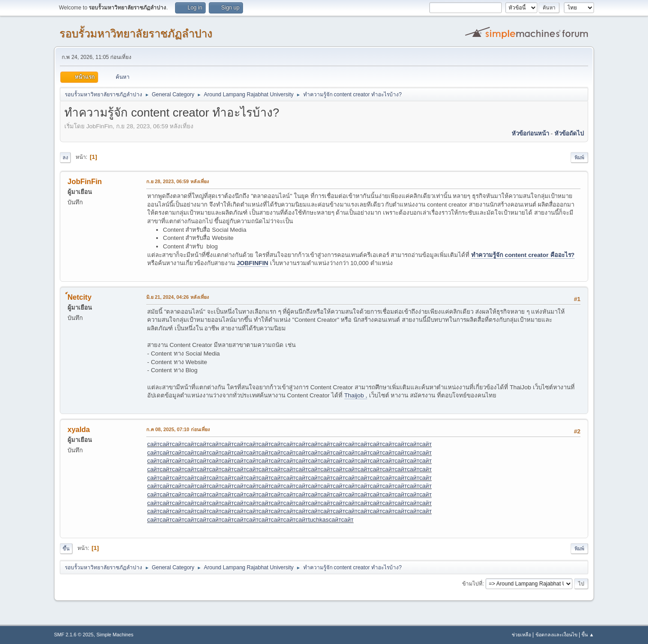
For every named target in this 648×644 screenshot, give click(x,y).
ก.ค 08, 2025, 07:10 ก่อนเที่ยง (178, 429)
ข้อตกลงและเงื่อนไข (556, 635)
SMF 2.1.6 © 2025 (74, 635)
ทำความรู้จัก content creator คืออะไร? (523, 255)
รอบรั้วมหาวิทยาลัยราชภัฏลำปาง (136, 34)
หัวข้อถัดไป (569, 133)
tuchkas (318, 520)
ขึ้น (66, 549)
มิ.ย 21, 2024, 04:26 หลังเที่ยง (178, 297)
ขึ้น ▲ (588, 635)
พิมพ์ (579, 158)
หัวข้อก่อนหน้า (530, 133)
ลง (65, 158)
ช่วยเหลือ (521, 635)
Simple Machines (115, 635)
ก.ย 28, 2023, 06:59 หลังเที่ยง (178, 181)
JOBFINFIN (252, 263)
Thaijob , (356, 395)
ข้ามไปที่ (472, 584)
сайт (153, 444)
